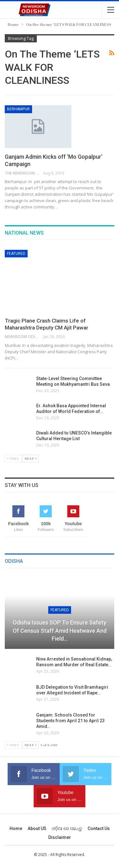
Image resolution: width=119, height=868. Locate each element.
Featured (16, 254)
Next (30, 458)
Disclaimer (60, 837)
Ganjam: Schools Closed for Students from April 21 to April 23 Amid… (70, 721)
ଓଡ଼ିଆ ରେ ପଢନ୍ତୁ (67, 828)
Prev (13, 458)
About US (37, 828)
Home (16, 828)
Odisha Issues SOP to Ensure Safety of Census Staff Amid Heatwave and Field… (60, 630)
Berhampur (18, 109)
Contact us (99, 828)
